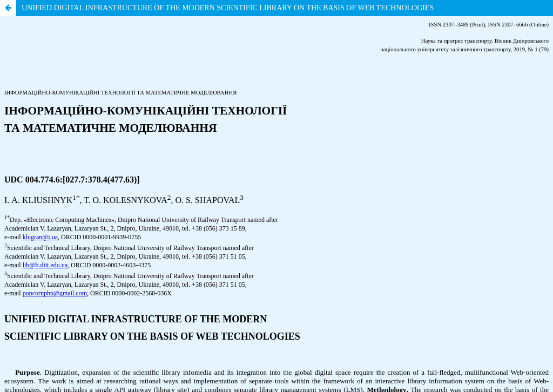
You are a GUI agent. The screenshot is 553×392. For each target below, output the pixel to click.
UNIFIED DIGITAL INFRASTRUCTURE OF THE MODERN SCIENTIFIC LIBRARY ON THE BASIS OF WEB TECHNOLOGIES (228, 8)
